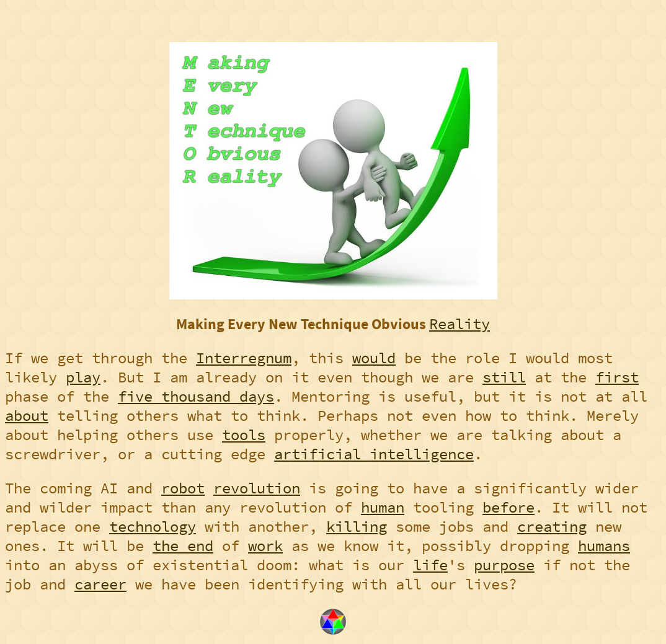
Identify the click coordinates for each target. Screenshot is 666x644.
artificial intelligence (374, 454)
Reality (460, 324)
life (430, 565)
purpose (504, 565)
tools (244, 435)
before (508, 507)
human (383, 507)
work (265, 546)
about (27, 416)
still (504, 377)
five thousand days (196, 396)
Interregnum (244, 358)
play (83, 377)
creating (552, 527)
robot (183, 488)
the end (183, 546)
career (100, 584)
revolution (257, 488)
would (374, 358)
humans (604, 546)
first (617, 377)
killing (357, 527)
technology (153, 527)
